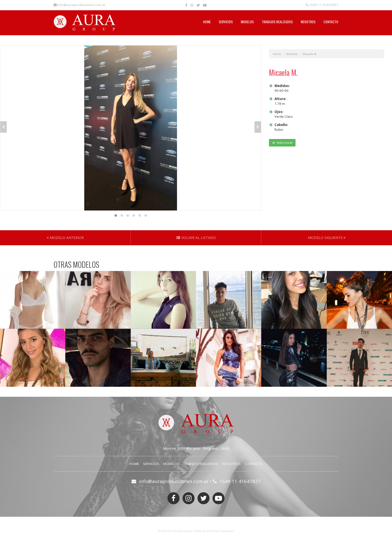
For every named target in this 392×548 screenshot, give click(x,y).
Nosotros (308, 22)
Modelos (247, 22)
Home (207, 22)
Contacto (331, 22)
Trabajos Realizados (277, 22)
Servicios (226, 22)
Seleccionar (282, 143)
